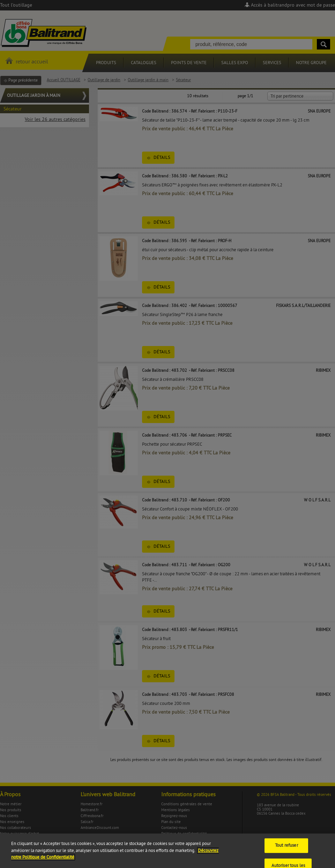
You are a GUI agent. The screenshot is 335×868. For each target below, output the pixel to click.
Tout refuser (286, 850)
